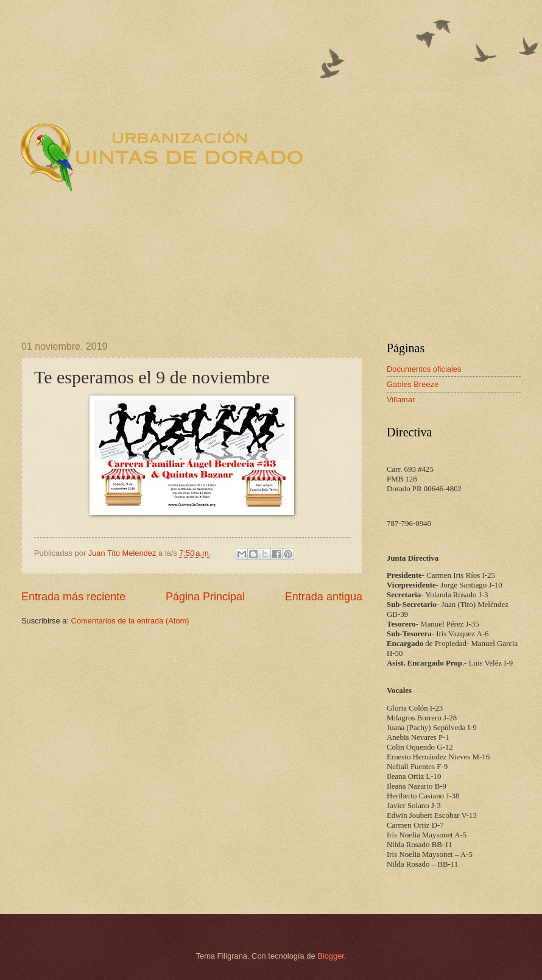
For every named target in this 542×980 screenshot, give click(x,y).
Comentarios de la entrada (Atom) (130, 621)
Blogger (331, 956)
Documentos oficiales (424, 369)
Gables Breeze (413, 384)
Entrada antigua (324, 597)
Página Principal (205, 597)
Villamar (401, 399)
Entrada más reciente (73, 597)
